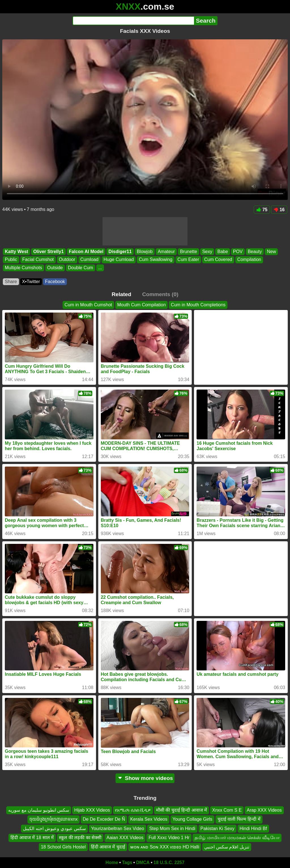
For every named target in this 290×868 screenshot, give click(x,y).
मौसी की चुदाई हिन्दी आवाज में (182, 810)
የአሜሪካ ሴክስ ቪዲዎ (133, 810)
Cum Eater (188, 260)
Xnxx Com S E (227, 810)
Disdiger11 (120, 252)
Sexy (207, 252)
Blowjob (145, 252)
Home (112, 862)
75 (262, 210)
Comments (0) (160, 294)
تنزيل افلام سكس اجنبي (227, 847)
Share (11, 282)
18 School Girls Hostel (63, 847)
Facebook (55, 282)
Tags (127, 862)
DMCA (143, 862)
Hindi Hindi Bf (253, 828)
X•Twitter (31, 282)
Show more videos (145, 778)
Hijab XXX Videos (92, 810)
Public (11, 260)
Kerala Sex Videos (149, 819)
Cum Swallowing (155, 260)
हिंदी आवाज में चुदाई (108, 847)
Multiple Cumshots (24, 268)
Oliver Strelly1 (48, 252)
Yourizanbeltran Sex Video (118, 828)
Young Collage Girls (192, 819)
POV (238, 252)
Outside (55, 268)
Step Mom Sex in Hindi (172, 828)
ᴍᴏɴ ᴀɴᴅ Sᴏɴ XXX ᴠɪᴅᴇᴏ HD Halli (165, 847)
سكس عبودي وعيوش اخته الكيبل (54, 828)
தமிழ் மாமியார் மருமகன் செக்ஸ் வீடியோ (237, 838)
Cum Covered (218, 260)
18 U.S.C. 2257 (169, 862)
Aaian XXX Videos (125, 838)
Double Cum (81, 268)
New (271, 252)
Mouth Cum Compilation (142, 305)
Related (121, 294)
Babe (222, 252)
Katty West (16, 252)
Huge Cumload (119, 260)
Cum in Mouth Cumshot (88, 305)
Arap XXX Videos (264, 810)
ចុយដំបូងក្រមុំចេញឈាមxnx (54, 819)
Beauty (255, 252)
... (100, 268)
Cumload (89, 260)
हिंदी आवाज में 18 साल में (32, 838)
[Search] (133, 21)
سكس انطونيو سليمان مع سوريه (39, 810)
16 (279, 210)
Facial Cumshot (38, 260)
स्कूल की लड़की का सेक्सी (80, 838)
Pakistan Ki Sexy (217, 828)
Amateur (166, 252)
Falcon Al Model (86, 252)
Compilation (249, 260)
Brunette (188, 252)
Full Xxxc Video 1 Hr (169, 838)
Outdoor (67, 260)
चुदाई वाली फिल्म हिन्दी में (239, 819)
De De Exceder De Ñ (104, 819)
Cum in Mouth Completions (198, 305)
